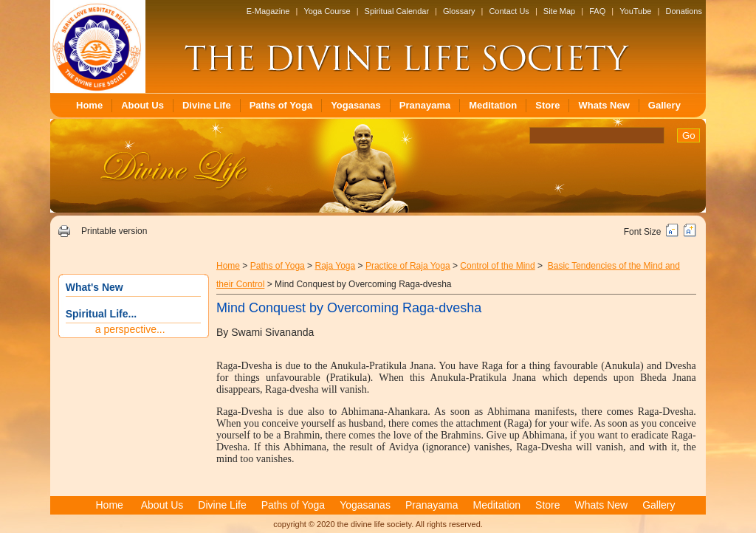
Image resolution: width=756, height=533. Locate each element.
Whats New (604, 105)
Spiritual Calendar (397, 11)
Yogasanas (356, 105)
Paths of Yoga (281, 105)
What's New (94, 287)
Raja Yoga (335, 266)
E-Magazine (268, 11)
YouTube (635, 11)
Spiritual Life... (101, 314)
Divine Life (207, 105)
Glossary (459, 11)
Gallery (664, 105)
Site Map (559, 11)
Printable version (114, 231)
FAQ (597, 11)
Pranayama (425, 105)
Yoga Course (327, 11)
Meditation (493, 105)
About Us (142, 105)
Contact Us (509, 11)
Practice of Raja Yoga (408, 266)
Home (89, 105)
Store (547, 105)
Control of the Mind (497, 266)
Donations (684, 11)
